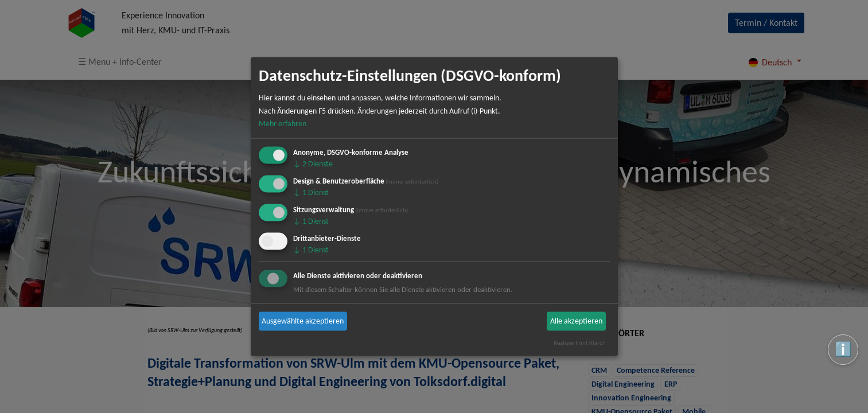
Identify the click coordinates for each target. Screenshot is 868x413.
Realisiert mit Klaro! (579, 342)
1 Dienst (311, 192)
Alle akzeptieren (576, 321)
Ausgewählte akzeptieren (303, 321)
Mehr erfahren (283, 124)
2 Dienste (313, 164)
